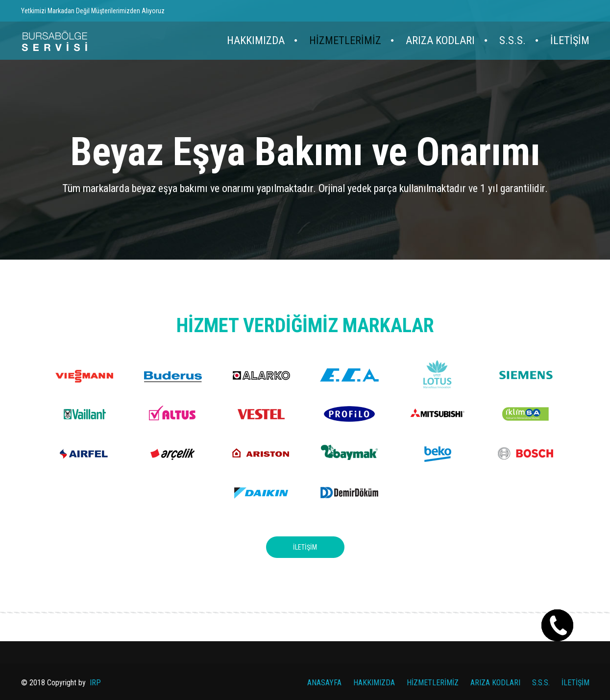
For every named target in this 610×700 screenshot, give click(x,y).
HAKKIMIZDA (256, 40)
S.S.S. (512, 40)
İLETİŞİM (570, 40)
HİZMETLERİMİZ (345, 40)
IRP (95, 683)
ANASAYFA (324, 683)
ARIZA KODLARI (440, 40)
